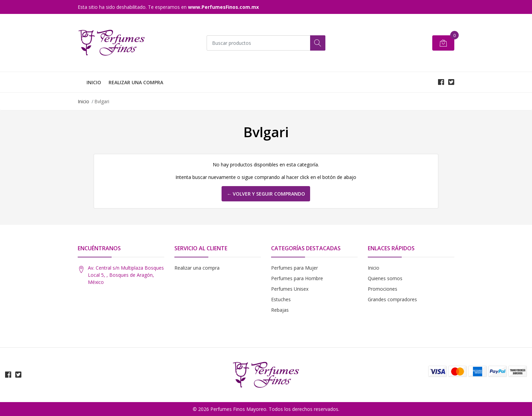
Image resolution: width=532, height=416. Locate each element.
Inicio (83, 101)
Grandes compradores (392, 299)
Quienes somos (385, 278)
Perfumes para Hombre (297, 278)
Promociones (383, 289)
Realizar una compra (197, 268)
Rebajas (280, 310)
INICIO (94, 82)
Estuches (281, 299)
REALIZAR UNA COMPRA (136, 82)
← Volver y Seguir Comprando (266, 194)
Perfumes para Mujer (294, 268)
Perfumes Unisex (290, 289)
